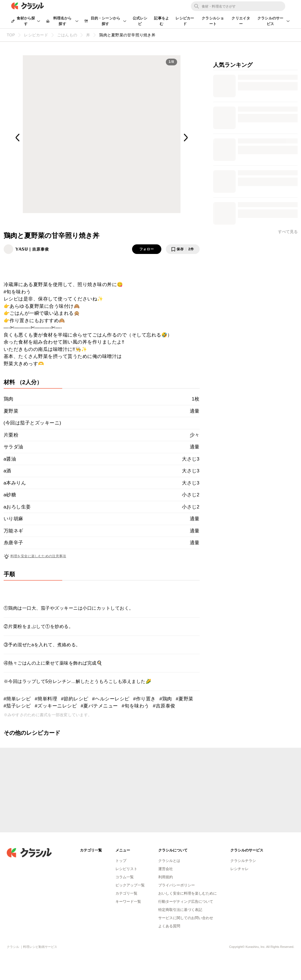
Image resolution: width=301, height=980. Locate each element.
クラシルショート (213, 21)
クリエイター (241, 21)
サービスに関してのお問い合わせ (186, 918)
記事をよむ (161, 21)
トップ (121, 861)
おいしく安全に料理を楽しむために (188, 893)
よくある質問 (169, 926)
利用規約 (166, 877)
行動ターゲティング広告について (186, 902)
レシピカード (185, 21)
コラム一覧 (125, 877)
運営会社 (166, 869)
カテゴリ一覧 (126, 893)
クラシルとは (169, 861)
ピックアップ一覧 (130, 885)
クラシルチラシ (243, 861)
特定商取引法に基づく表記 (180, 910)
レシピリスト (126, 869)
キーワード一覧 (128, 902)
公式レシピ (140, 21)
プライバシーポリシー (177, 885)
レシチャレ (239, 869)
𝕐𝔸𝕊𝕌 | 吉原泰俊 (32, 249)
